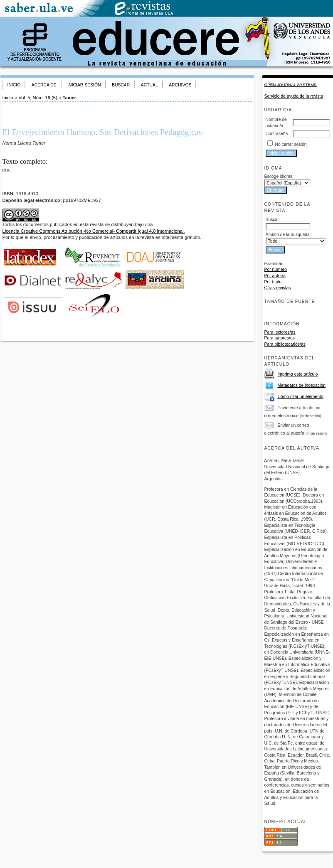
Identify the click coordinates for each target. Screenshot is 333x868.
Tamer (69, 98)
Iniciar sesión (84, 85)
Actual (149, 85)
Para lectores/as (280, 332)
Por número (276, 269)
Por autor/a (275, 276)
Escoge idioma (279, 176)
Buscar (121, 85)
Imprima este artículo (297, 374)
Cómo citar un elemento (300, 397)
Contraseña (277, 134)
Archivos (180, 85)
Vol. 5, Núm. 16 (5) (38, 98)
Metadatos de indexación (301, 385)
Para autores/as (280, 338)
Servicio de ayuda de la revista (294, 96)
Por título (273, 282)
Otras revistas (278, 288)
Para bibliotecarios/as (285, 344)
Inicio (14, 85)
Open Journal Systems (291, 85)
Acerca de (44, 85)
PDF (6, 170)
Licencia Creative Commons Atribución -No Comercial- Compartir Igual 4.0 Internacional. (94, 231)
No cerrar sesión (291, 144)
